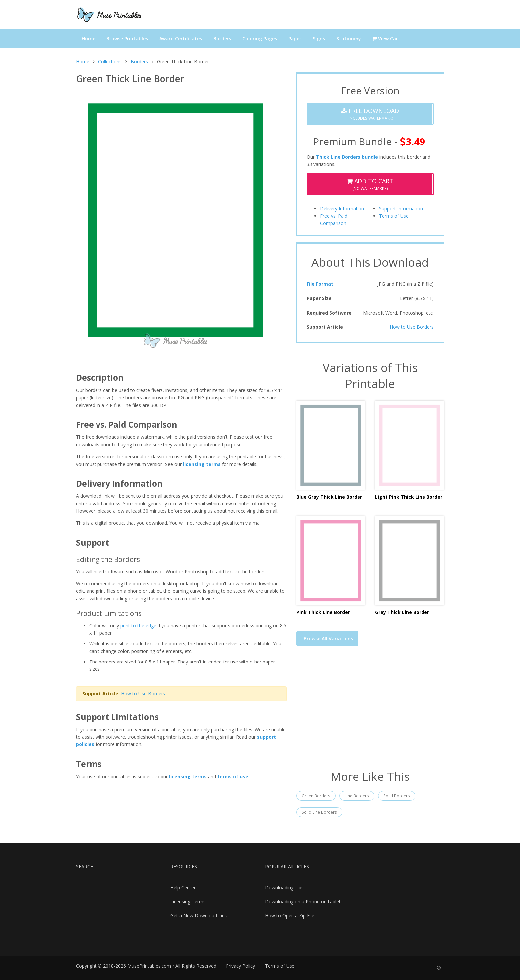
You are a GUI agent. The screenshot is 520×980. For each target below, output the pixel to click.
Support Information (401, 209)
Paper (295, 39)
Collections (110, 61)
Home (88, 39)
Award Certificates (181, 39)
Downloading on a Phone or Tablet (303, 902)
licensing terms (202, 464)
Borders (222, 39)
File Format (320, 284)
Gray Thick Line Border (402, 612)
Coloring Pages (260, 39)
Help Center (183, 887)
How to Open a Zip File (290, 916)
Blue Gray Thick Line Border (329, 497)
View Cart (386, 39)
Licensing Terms (188, 902)
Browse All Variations (328, 638)
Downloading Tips (284, 887)
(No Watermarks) (370, 184)
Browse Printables (127, 39)
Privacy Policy (240, 966)
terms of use (233, 776)
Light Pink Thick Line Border (409, 497)
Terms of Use (394, 216)
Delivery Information (342, 209)
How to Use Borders (143, 693)
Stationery (349, 39)
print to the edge (138, 626)
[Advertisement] (370, 712)
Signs (319, 39)
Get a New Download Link (199, 916)
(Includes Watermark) (370, 114)
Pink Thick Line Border (323, 612)
